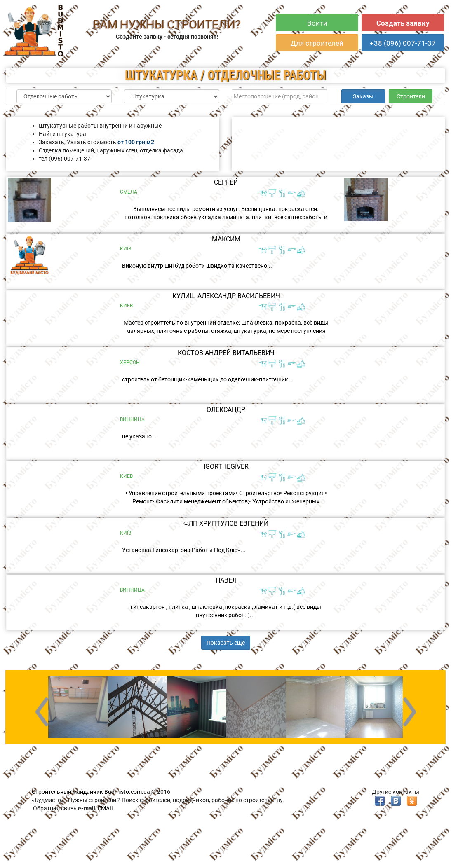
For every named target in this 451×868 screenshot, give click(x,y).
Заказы (363, 96)
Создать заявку (403, 23)
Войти (317, 23)
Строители (411, 96)
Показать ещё (226, 643)
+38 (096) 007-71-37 (403, 43)
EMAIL (106, 808)
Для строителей (317, 43)
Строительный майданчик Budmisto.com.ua (91, 792)
